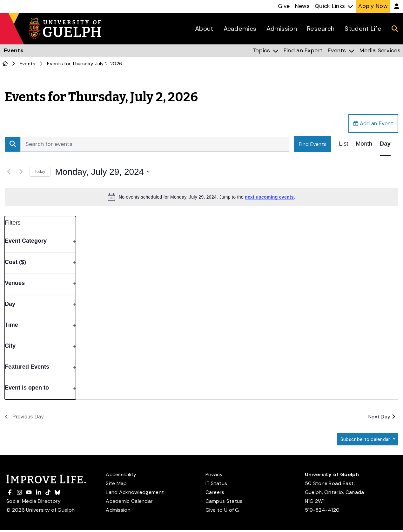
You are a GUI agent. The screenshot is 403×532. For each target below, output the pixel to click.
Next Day (382, 418)
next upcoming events (269, 198)
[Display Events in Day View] (385, 145)
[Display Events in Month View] (364, 145)
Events (28, 64)
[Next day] (21, 173)
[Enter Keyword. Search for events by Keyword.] (155, 145)
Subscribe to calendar (364, 441)
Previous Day (24, 418)
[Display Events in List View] (343, 145)
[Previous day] (9, 173)
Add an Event (371, 124)
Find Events (313, 145)
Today (40, 173)
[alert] (201, 198)
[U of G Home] (5, 64)
